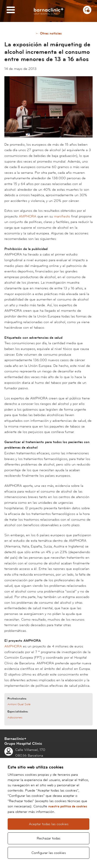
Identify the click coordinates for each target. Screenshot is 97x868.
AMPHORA (28, 216)
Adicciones (15, 718)
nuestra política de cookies (68, 806)
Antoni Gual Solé (19, 704)
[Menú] (11, 10)
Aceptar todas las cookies (49, 824)
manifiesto (62, 216)
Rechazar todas (48, 838)
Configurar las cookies (49, 853)
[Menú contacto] (87, 10)
